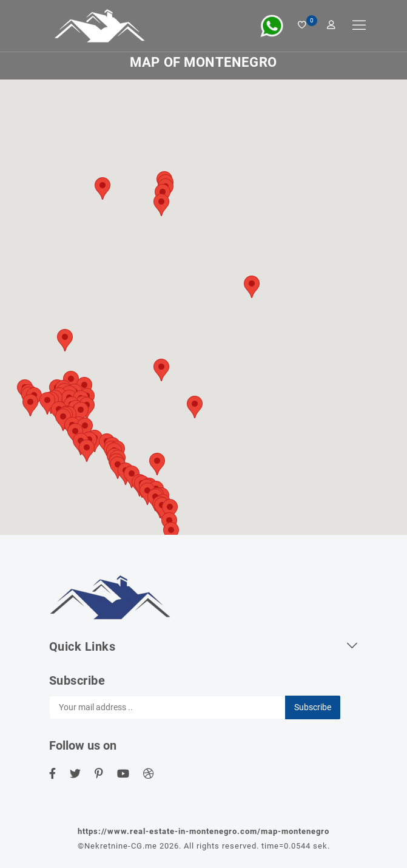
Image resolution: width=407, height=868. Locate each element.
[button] (195, 407)
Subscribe (313, 707)
